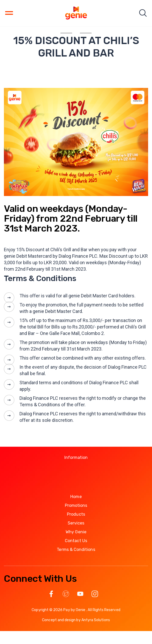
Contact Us (76, 541)
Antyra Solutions (96, 620)
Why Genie (76, 532)
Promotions (76, 505)
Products (76, 514)
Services (76, 523)
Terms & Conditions (76, 549)
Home (76, 497)
